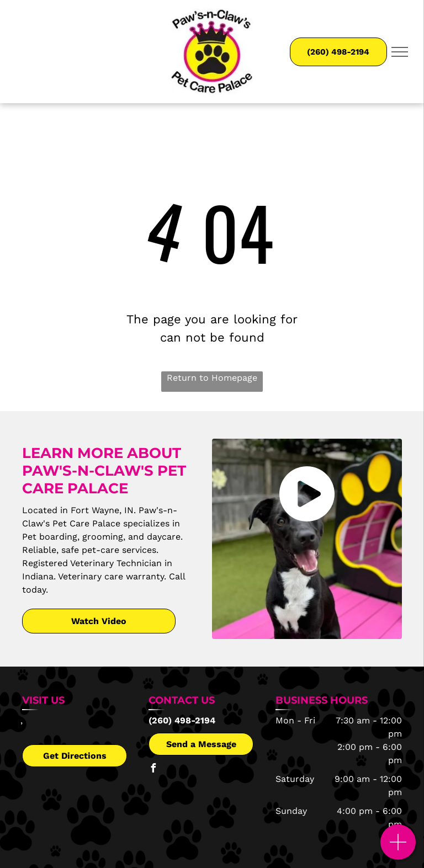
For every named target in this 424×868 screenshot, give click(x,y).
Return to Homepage (212, 378)
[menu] (400, 52)
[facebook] (153, 770)
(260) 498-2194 (182, 720)
